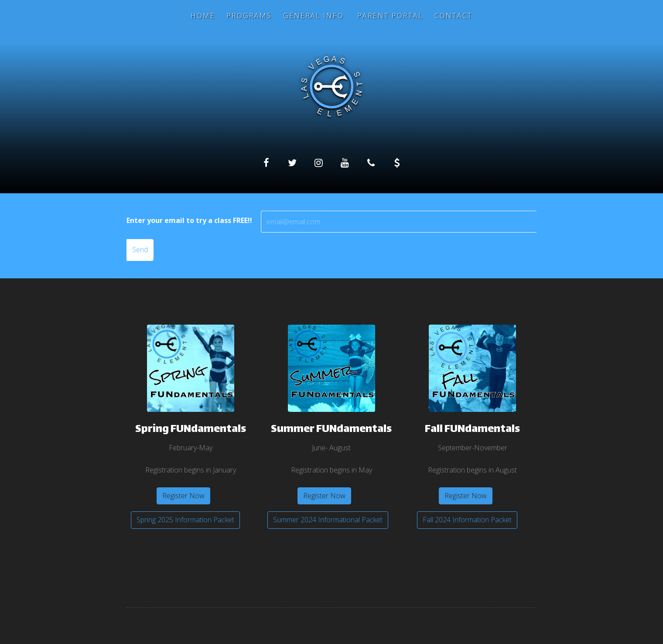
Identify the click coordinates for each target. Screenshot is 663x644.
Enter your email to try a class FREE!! (189, 220)
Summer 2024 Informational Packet (328, 520)
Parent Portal (390, 16)
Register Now (183, 496)
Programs (249, 16)
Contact (453, 16)
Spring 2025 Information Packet (185, 520)
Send (140, 250)
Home (203, 16)
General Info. (314, 16)
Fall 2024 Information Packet (467, 520)
